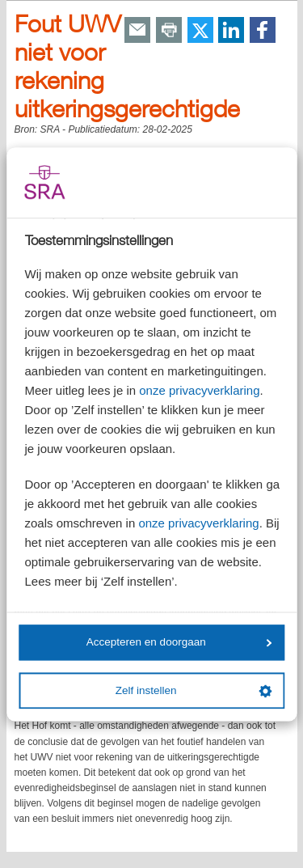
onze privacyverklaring (199, 390)
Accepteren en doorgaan (179, 643)
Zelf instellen (194, 691)
